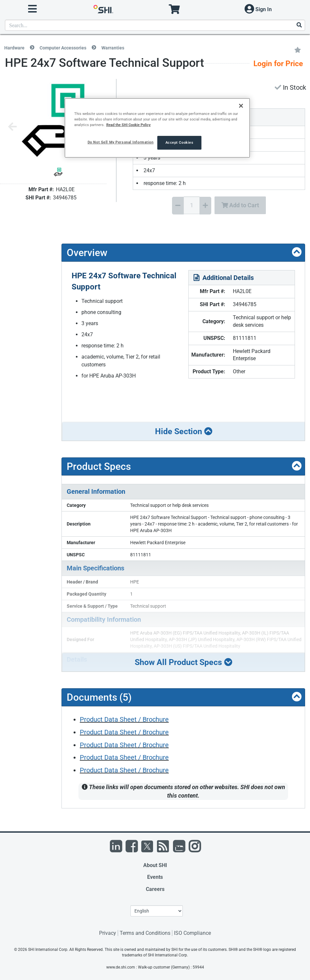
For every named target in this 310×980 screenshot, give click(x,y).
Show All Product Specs (183, 662)
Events (155, 877)
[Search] (299, 25)
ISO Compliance (192, 933)
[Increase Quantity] (205, 206)
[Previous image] (12, 127)
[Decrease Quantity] (178, 206)
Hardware (14, 48)
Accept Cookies (180, 142)
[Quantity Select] (192, 205)
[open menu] (32, 9)
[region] (157, 128)
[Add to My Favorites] (298, 49)
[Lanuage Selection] (157, 911)
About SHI (155, 865)
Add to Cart (240, 205)
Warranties (113, 48)
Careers (155, 889)
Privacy (108, 933)
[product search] (155, 25)
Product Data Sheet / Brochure (124, 719)
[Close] (241, 106)
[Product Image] (58, 172)
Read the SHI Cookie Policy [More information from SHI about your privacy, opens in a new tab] (129, 125)
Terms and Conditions (145, 933)
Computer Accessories (63, 48)
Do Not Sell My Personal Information (121, 142)
